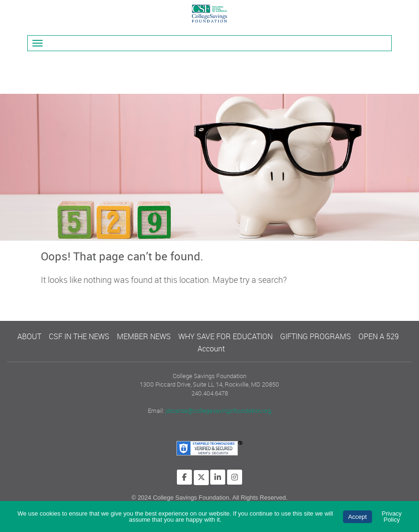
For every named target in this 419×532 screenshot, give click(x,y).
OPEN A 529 (379, 336)
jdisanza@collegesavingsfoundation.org (218, 410)
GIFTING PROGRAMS (316, 336)
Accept (358, 517)
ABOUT (29, 336)
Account (211, 349)
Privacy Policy (392, 517)
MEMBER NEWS (144, 336)
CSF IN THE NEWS (79, 336)
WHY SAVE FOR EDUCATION (225, 336)
